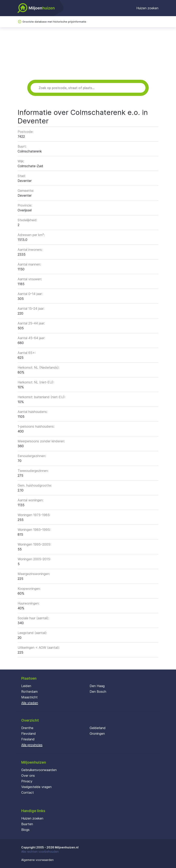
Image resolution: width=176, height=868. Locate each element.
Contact (28, 792)
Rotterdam (29, 692)
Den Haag (97, 686)
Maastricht (29, 697)
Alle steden (30, 703)
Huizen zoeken (147, 8)
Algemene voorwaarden (37, 860)
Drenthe (27, 728)
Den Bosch (98, 692)
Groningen (97, 734)
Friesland (28, 739)
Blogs (25, 830)
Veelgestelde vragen (36, 787)
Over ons (28, 776)
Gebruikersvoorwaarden (39, 770)
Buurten (27, 824)
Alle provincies (32, 745)
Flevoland (29, 734)
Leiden (26, 686)
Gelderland (98, 728)
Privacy (27, 781)
